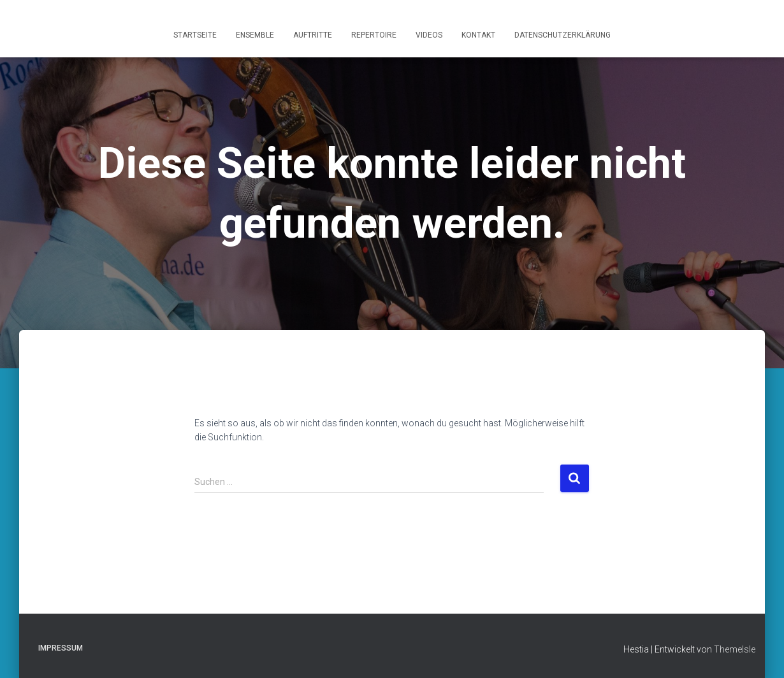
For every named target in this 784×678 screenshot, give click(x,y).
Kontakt (478, 35)
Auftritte (313, 35)
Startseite (195, 35)
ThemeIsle (735, 649)
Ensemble (255, 35)
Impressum (61, 648)
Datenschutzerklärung (563, 35)
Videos (429, 35)
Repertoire (374, 35)
